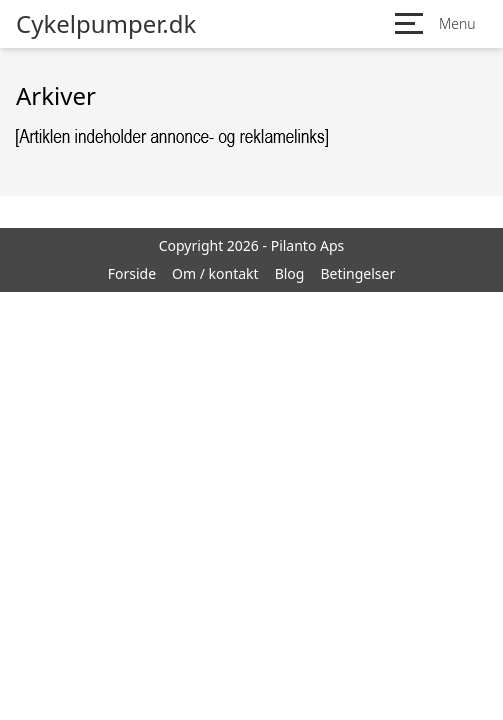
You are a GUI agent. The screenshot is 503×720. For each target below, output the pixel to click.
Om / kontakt (215, 273)
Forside (132, 273)
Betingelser (357, 273)
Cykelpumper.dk (106, 24)
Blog (290, 273)
